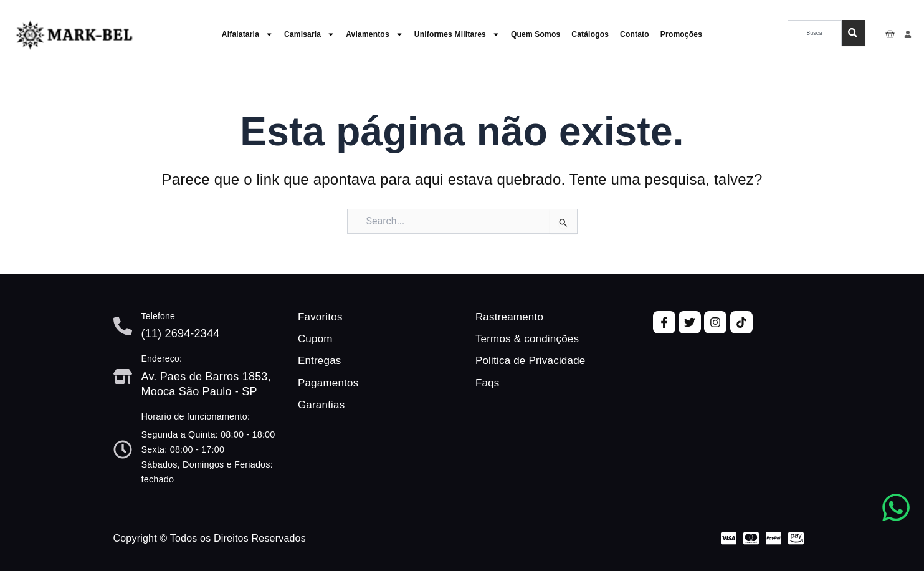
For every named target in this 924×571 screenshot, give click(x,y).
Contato (635, 34)
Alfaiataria (247, 34)
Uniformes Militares (457, 34)
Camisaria (309, 34)
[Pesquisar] (854, 33)
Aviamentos (374, 34)
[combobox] (815, 33)
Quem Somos (536, 34)
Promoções (681, 34)
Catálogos (590, 34)
